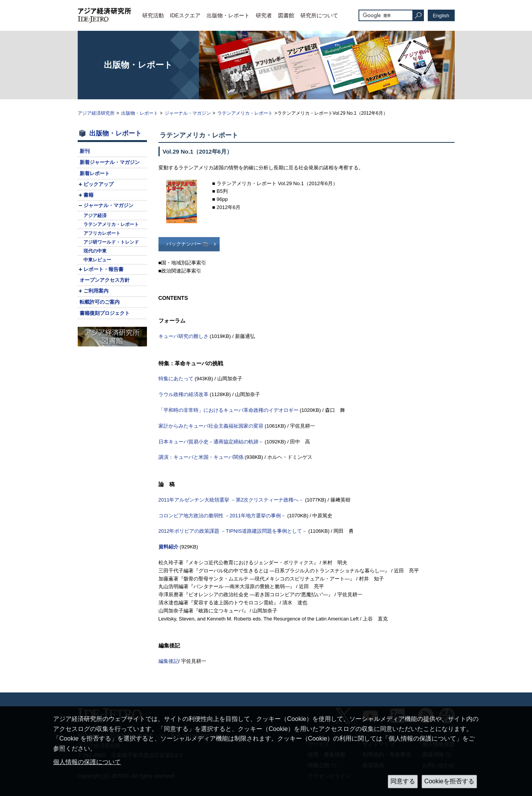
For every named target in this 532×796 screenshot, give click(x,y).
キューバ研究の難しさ (183, 336)
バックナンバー (184, 244)
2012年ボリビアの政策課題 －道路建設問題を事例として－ (233, 531)
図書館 (286, 15)
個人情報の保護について (87, 762)
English (441, 16)
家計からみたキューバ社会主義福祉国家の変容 (211, 426)
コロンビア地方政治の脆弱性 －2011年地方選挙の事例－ (222, 516)
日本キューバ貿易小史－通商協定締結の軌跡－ (211, 442)
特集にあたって (176, 379)
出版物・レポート (228, 15)
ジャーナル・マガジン (188, 113)
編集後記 (168, 661)
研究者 (264, 15)
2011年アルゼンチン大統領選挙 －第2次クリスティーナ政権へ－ (231, 500)
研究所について (319, 15)
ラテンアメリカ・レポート (245, 113)
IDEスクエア (185, 15)
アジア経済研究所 (96, 113)
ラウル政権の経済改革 (183, 394)
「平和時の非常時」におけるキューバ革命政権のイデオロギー (228, 410)
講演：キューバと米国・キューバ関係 (201, 457)
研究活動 (153, 15)
